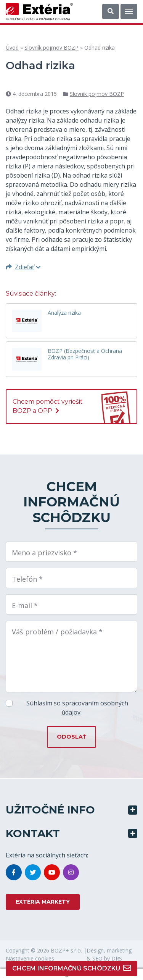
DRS (117, 958)
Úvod (12, 48)
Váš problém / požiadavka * (57, 632)
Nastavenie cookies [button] (30, 958)
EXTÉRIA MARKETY (43, 902)
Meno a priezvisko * (44, 553)
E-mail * (25, 605)
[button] (111, 11)
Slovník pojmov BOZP (51, 48)
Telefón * (27, 579)
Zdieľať (23, 267)
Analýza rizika (64, 313)
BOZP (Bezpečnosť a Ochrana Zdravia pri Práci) (85, 354)
